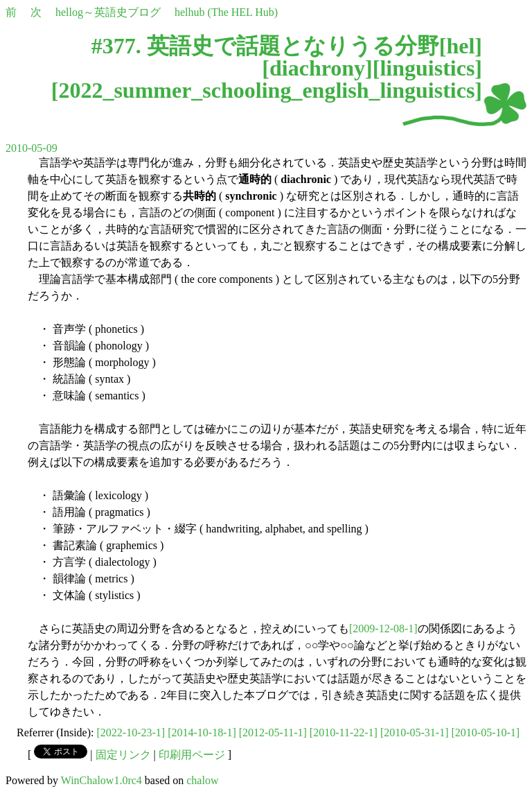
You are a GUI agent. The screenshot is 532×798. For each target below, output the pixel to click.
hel (460, 46)
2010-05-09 (32, 148)
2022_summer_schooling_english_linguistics (266, 90)
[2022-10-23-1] (131, 732)
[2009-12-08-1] (383, 628)
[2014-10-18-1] (202, 732)
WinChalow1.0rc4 (101, 780)
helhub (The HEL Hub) (226, 12)
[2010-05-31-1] (415, 732)
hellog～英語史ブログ (108, 12)
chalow (202, 780)
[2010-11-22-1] (344, 732)
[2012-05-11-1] (273, 732)
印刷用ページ (192, 755)
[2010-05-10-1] (486, 732)
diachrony (317, 68)
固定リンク (123, 755)
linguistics (427, 68)
